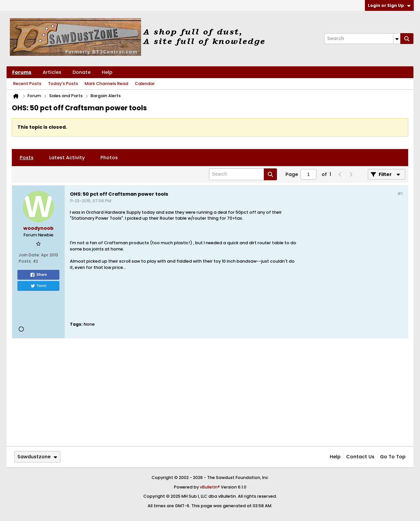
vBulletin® (210, 487)
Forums (22, 72)
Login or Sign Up (389, 5)
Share (38, 275)
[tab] (27, 158)
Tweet (39, 286)
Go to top (393, 457)
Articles (52, 72)
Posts (27, 158)
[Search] (362, 39)
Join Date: (29, 255)
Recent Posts (27, 84)
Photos (109, 158)
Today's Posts (63, 84)
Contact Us (360, 457)
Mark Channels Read (106, 84)
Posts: (25, 261)
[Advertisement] (350, 262)
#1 (400, 194)
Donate (82, 72)
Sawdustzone (37, 457)
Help (107, 72)
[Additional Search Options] (397, 39)
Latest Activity (67, 158)
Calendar (145, 84)
